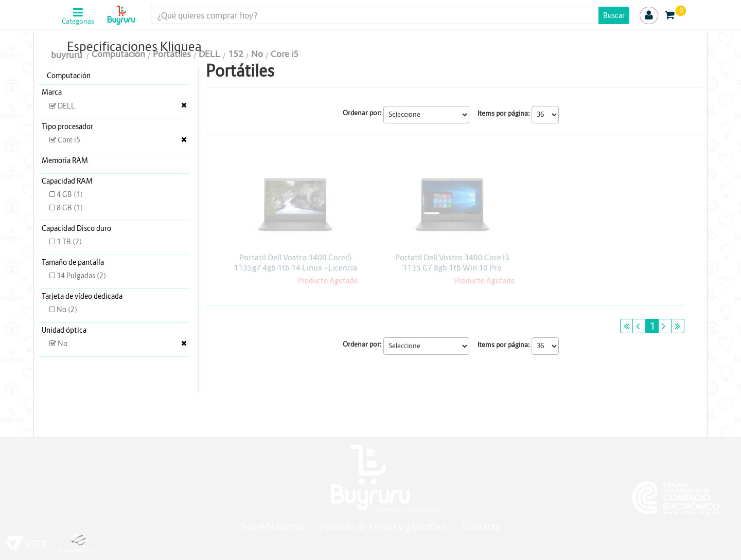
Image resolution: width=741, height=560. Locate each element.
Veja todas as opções (184, 105)
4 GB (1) (66, 194)
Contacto (482, 527)
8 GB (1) (66, 208)
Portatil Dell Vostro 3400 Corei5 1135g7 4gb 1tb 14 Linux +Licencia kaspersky (295, 268)
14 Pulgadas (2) (78, 276)
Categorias (78, 22)
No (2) (63, 310)
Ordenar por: (362, 113)
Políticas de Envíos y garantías (384, 527)
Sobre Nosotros (273, 527)
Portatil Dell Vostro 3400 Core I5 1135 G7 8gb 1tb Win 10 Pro (452, 263)
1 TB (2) (66, 242)
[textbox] (390, 15)
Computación (69, 76)
